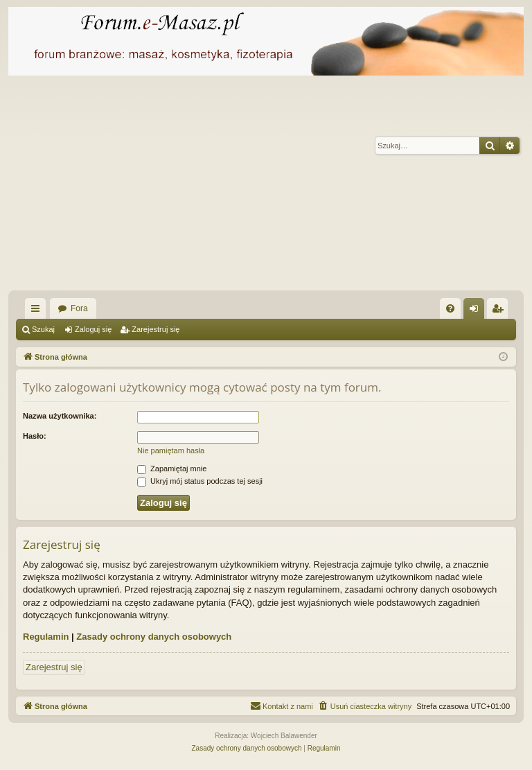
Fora (79, 308)
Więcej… (38, 311)
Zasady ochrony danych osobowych (154, 637)
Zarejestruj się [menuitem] (500, 311)
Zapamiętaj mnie (172, 469)
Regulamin (46, 637)
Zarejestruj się (156, 329)
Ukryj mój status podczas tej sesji (200, 481)
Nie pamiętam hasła (171, 450)
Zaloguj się (93, 329)
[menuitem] (450, 308)
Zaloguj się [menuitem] (477, 311)
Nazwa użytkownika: (60, 416)
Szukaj (43, 329)
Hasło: (35, 436)
